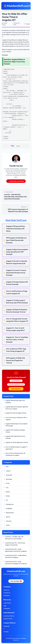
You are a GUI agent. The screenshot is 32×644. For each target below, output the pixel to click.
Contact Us (7, 593)
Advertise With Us (9, 616)
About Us (6, 590)
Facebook (6, 626)
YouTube (6, 632)
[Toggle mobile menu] (30, 6)
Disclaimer (7, 595)
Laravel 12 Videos (16, 381)
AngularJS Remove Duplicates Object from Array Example (14, 62)
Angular (18, 146)
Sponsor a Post (8, 619)
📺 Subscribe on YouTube (16, 181)
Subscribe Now (16, 389)
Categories (7, 608)
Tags (5, 606)
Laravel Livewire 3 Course (16, 385)
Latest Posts (7, 603)
